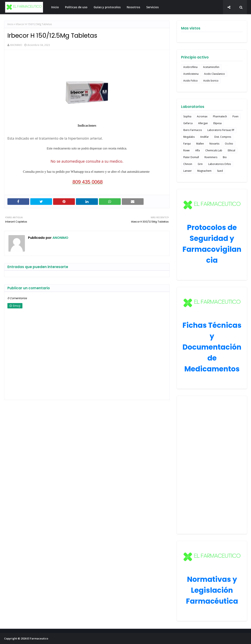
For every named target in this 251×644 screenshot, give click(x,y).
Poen (235, 116)
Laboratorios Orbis (220, 164)
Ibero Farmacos (193, 130)
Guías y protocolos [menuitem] (107, 7)
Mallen (200, 144)
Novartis (214, 144)
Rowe (187, 150)
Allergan (203, 123)
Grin (200, 164)
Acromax (202, 116)
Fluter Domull (191, 157)
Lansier (188, 171)
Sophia (187, 116)
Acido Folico (191, 81)
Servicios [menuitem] (152, 7)
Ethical (231, 150)
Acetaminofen (211, 67)
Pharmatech (220, 116)
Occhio (229, 144)
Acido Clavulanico (214, 74)
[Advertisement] (212, 465)
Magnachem (204, 171)
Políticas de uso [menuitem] (76, 7)
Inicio (10, 24)
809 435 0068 (88, 182)
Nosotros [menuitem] (133, 7)
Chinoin (188, 164)
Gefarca (188, 123)
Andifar (205, 137)
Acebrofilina (190, 67)
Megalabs (189, 137)
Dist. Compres (223, 137)
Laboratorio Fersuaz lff (221, 130)
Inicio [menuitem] (55, 7)
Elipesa (217, 123)
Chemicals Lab (214, 150)
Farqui (187, 144)
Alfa (198, 150)
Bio (225, 157)
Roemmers (211, 157)
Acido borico (211, 81)
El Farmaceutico (38, 638)
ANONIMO (16, 45)
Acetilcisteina (191, 74)
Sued (220, 171)
